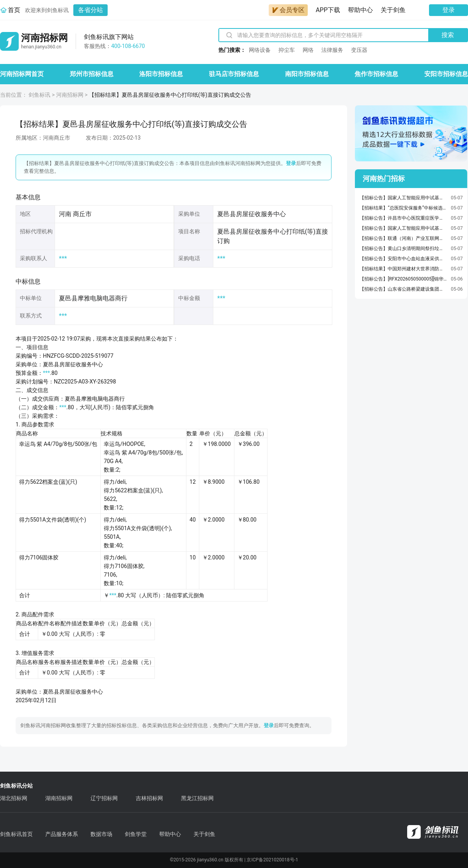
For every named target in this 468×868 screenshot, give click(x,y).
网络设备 (260, 50)
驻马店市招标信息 (234, 74)
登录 (448, 10)
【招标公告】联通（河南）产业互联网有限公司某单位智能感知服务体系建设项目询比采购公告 (403, 238)
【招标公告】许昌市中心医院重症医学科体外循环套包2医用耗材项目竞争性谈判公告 (403, 218)
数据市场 (101, 834)
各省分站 (90, 10)
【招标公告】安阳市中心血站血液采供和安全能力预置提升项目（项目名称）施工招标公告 (403, 259)
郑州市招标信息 (92, 74)
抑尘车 (287, 50)
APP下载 (328, 10)
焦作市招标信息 (376, 74)
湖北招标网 (14, 798)
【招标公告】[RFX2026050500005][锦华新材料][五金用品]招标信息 (403, 279)
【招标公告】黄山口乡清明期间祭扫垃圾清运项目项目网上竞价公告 (403, 249)
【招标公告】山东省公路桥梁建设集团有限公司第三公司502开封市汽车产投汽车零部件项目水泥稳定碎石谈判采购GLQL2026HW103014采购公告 (403, 289)
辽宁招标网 (104, 798)
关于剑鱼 (393, 10)
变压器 (359, 50)
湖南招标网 (59, 798)
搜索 (448, 35)
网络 (308, 50)
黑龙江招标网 (197, 798)
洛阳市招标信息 (161, 74)
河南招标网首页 (22, 74)
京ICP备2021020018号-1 (272, 860)
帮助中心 (360, 10)
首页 (14, 10)
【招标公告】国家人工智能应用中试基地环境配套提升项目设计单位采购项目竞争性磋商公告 (403, 228)
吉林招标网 (149, 798)
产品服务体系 (62, 834)
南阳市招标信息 (307, 74)
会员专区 (288, 10)
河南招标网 (70, 95)
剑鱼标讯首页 (16, 834)
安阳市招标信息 (446, 74)
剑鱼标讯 (39, 95)
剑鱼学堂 (136, 834)
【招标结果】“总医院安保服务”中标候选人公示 (403, 208)
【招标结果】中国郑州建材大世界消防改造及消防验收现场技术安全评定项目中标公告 (403, 269)
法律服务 (332, 50)
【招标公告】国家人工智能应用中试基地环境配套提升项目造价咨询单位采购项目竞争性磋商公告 (403, 198)
